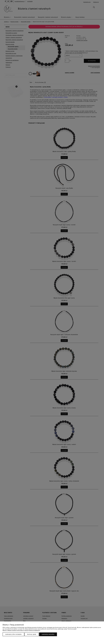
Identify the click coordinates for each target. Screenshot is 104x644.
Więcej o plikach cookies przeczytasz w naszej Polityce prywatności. (21, 630)
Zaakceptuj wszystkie (48, 634)
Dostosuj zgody (32, 634)
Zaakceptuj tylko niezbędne (13, 634)
